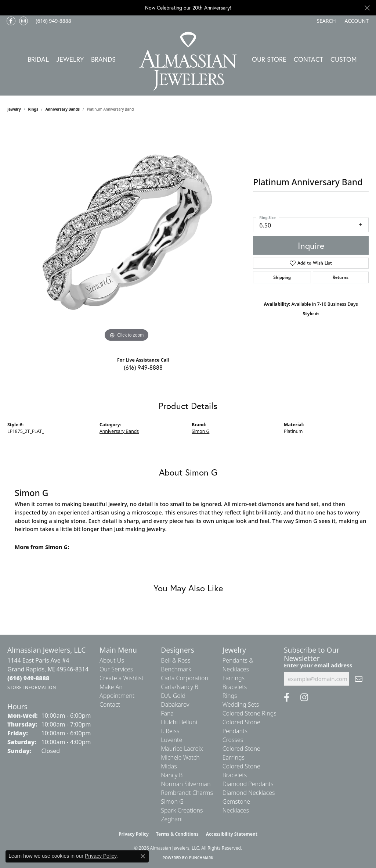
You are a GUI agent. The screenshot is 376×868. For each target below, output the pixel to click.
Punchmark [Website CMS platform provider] (201, 858)
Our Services (116, 669)
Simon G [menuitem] (172, 801)
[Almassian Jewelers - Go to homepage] (188, 61)
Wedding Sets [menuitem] (241, 704)
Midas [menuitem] (169, 766)
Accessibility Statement (232, 834)
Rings (33, 109)
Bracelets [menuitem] (235, 687)
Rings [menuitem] (230, 696)
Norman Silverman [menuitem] (186, 784)
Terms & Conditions (177, 834)
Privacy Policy (134, 834)
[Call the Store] (28, 678)
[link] (53, 21)
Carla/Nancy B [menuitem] (180, 687)
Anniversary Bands (63, 109)
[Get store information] (32, 687)
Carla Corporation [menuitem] (185, 678)
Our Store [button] (269, 59)
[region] (127, 233)
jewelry (14, 109)
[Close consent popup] (143, 856)
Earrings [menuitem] (234, 678)
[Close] (367, 8)
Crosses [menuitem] (233, 740)
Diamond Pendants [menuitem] (248, 784)
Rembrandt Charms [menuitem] (187, 793)
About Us (112, 660)
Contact (308, 59)
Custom (344, 59)
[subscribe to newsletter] (359, 679)
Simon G (200, 431)
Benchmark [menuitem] (176, 669)
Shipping (282, 277)
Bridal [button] (38, 59)
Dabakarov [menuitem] (175, 704)
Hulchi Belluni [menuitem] (179, 722)
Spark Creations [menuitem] (182, 810)
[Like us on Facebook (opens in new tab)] (11, 21)
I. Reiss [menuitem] (170, 731)
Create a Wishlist (122, 678)
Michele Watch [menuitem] (180, 757)
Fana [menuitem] (167, 713)
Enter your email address (318, 665)
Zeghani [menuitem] (172, 819)
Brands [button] (103, 59)
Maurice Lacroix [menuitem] (182, 749)
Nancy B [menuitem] (172, 775)
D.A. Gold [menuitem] (173, 696)
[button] (325, 21)
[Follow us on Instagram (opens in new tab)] (23, 21)
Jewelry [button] (70, 59)
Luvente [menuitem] (171, 740)
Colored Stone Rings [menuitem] (250, 713)
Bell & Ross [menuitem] (176, 660)
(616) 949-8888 (143, 367)
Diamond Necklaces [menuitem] (249, 793)
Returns (341, 277)
